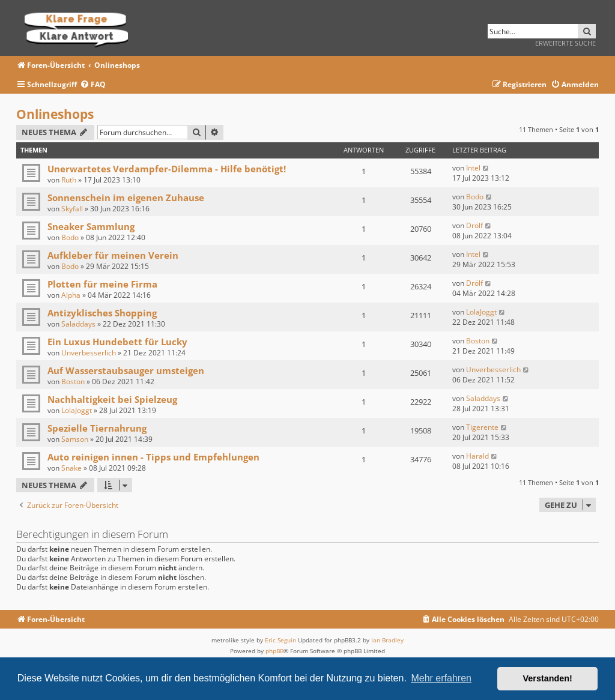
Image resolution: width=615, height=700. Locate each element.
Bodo (475, 197)
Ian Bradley (387, 640)
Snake (71, 468)
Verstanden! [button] (548, 678)
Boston (478, 341)
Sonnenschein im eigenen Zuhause (126, 198)
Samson (75, 439)
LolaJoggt (481, 312)
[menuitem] (93, 85)
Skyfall (72, 209)
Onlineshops (55, 114)
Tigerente (482, 427)
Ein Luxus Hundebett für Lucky (117, 342)
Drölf (474, 225)
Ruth (69, 180)
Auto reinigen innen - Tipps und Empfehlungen (153, 457)
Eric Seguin (280, 640)
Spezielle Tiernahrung (97, 428)
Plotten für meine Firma (102, 284)
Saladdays (78, 324)
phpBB (274, 651)
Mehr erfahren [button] (441, 678)
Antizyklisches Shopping (102, 313)
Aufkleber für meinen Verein (113, 255)
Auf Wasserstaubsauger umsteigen (126, 370)
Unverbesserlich (89, 353)
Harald (477, 456)
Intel (473, 168)
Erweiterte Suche (565, 43)
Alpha (71, 295)
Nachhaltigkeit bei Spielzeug (112, 399)
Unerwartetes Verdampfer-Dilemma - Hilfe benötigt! (167, 169)
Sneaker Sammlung (91, 226)
